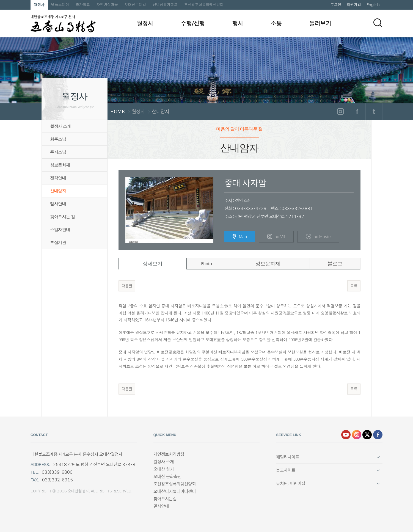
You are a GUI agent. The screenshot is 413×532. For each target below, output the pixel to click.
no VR (276, 237)
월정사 (39, 5)
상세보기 (153, 264)
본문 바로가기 (0, 0)
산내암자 (58, 191)
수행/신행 (193, 23)
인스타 (357, 435)
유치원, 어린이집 (291, 483)
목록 (354, 286)
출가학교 (83, 5)
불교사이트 (286, 470)
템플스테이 (60, 5)
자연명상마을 (107, 5)
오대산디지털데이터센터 (175, 491)
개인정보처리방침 (169, 454)
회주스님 (58, 139)
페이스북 (357, 112)
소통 (276, 23)
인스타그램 (340, 112)
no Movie (318, 237)
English (373, 5)
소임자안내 (60, 230)
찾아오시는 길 (62, 217)
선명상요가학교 (165, 5)
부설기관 (58, 242)
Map (240, 237)
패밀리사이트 (288, 457)
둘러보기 (320, 23)
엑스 (367, 435)
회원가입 (354, 5)
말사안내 (58, 204)
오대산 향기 (164, 469)
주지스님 (58, 152)
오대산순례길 (135, 5)
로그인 (336, 5)
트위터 (374, 112)
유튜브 (346, 435)
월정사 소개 (60, 126)
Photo (206, 264)
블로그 (335, 264)
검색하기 (378, 23)
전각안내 (58, 178)
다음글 (127, 286)
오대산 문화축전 (167, 477)
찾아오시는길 (165, 499)
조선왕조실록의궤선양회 (204, 5)
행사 (238, 23)
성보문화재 (60, 165)
